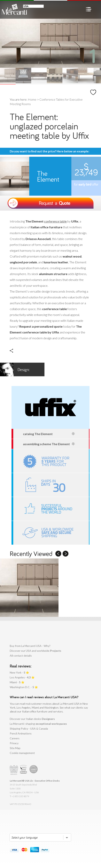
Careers (15, 738)
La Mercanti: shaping (38, 724)
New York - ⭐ (19, 672)
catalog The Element (49, 434)
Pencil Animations (21, 733)
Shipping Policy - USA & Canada (29, 729)
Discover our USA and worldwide (35, 651)
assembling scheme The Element (49, 444)
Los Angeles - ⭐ (22, 677)
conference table (55, 221)
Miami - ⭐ (17, 682)
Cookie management (22, 753)
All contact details (21, 656)
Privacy (14, 743)
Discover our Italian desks (32, 719)
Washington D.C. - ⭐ (24, 687)
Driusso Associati (18, 369)
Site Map (15, 748)
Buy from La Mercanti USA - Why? (30, 646)
